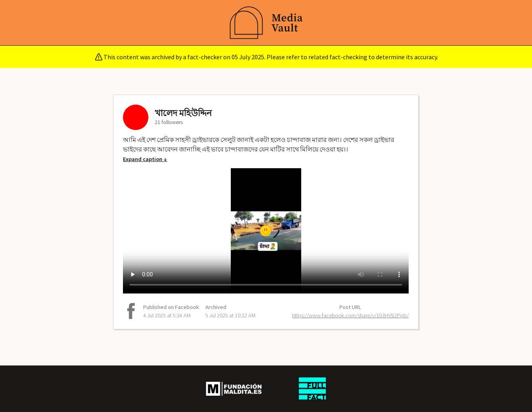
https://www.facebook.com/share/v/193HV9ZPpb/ (350, 315)
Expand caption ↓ (145, 159)
